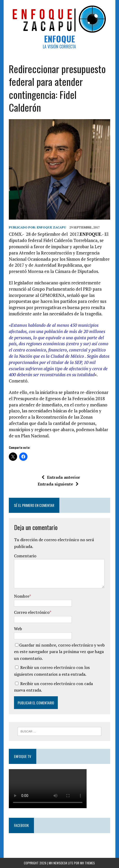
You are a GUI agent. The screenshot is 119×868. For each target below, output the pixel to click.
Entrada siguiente (58, 484)
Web (18, 629)
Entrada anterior (61, 477)
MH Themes (87, 863)
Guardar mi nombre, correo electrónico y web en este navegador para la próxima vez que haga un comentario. (59, 652)
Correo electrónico (32, 612)
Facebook (21, 825)
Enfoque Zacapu (51, 227)
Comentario (25, 556)
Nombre (22, 596)
